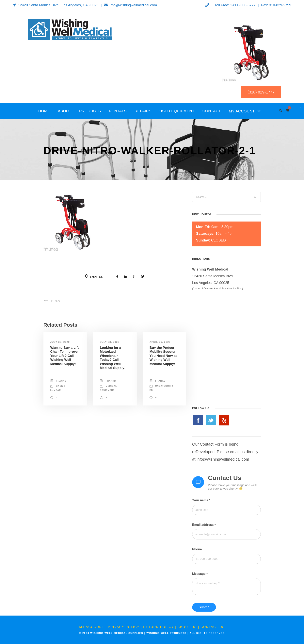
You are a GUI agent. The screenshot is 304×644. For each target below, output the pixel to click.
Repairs (143, 111)
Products (90, 111)
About (65, 111)
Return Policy (159, 627)
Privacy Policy (124, 627)
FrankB (61, 381)
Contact (212, 111)
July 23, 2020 (110, 342)
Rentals (118, 111)
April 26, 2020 (160, 342)
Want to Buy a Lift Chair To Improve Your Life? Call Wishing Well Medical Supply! (65, 356)
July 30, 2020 (60, 342)
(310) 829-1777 (261, 92)
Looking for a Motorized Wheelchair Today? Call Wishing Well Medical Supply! (113, 358)
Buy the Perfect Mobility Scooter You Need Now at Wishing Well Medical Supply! (163, 356)
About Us (187, 627)
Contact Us (213, 627)
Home (44, 111)
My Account (242, 111)
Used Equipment (177, 111)
